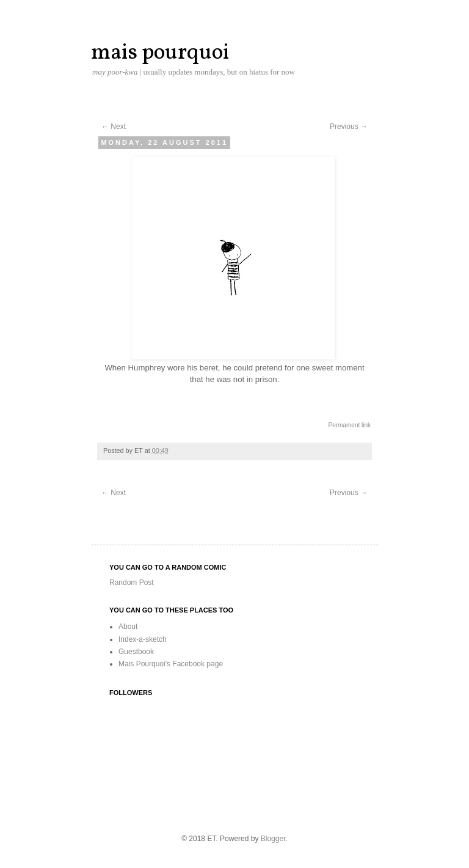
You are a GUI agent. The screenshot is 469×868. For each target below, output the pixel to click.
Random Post (132, 583)
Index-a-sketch (143, 639)
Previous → (349, 127)
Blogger (273, 839)
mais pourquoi (160, 53)
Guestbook (136, 652)
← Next (114, 127)
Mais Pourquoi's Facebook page (171, 664)
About (128, 627)
